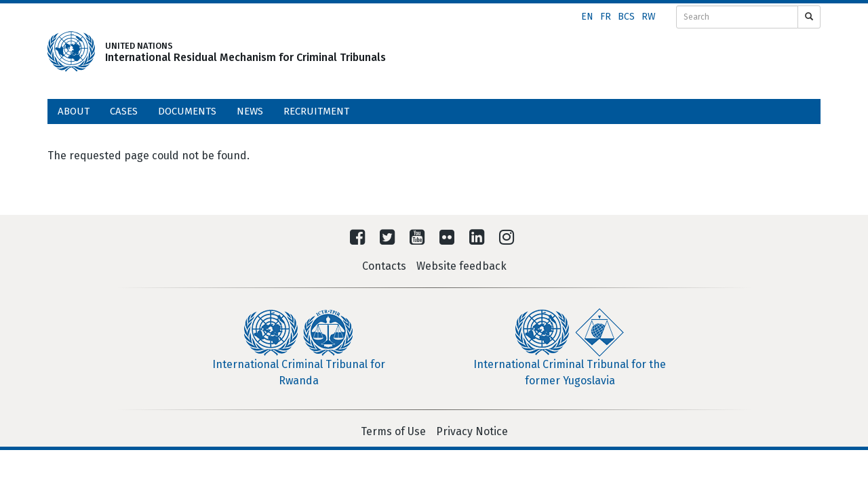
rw (649, 17)
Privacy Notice (472, 431)
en (587, 17)
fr (606, 17)
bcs (626, 17)
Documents (187, 111)
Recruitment (316, 111)
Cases (124, 111)
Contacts (384, 266)
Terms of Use (393, 431)
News (250, 111)
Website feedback (461, 266)
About (74, 111)
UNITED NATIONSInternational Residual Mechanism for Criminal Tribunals (225, 52)
